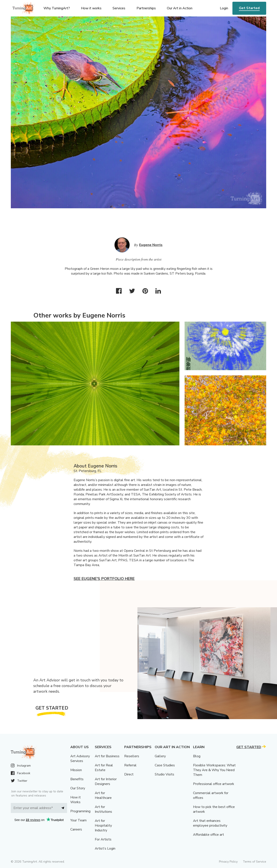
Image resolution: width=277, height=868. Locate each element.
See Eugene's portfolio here (104, 579)
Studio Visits (164, 774)
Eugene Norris (151, 245)
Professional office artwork (214, 784)
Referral (130, 765)
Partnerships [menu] (146, 8)
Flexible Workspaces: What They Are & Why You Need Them (214, 770)
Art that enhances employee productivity (210, 823)
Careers (76, 829)
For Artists (103, 839)
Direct (129, 774)
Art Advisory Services (80, 759)
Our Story (78, 788)
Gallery (160, 756)
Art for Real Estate (104, 768)
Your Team (78, 820)
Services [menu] (119, 8)
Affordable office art (209, 835)
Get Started (249, 8)
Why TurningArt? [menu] (57, 8)
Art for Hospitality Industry (103, 826)
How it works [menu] (91, 8)
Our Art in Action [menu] (180, 8)
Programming (80, 811)
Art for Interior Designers (106, 782)
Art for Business (107, 756)
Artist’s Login (105, 848)
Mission (76, 770)
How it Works (76, 800)
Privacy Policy (228, 862)
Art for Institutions (103, 809)
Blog (197, 756)
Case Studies (165, 765)
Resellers (132, 756)
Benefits (77, 779)
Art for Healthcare (103, 795)
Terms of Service (254, 862)
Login (224, 8)
